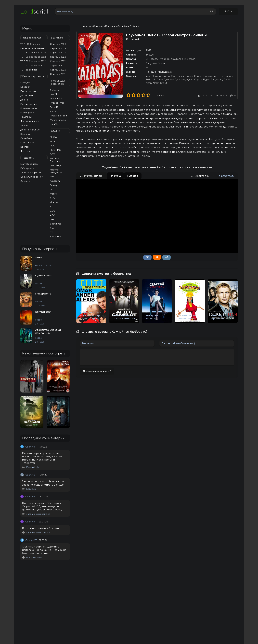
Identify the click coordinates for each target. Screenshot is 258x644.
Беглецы (29, 489)
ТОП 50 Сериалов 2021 (33, 65)
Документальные (30, 130)
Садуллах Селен (155, 63)
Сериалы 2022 (58, 61)
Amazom (55, 181)
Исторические (29, 104)
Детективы (27, 95)
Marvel (54, 194)
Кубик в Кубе (57, 103)
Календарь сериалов (32, 48)
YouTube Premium (55, 160)
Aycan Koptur (194, 80)
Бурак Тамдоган (213, 80)
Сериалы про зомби (32, 177)
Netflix (53, 137)
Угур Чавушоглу (223, 76)
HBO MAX (55, 150)
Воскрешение (32, 557)
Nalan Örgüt (160, 83)
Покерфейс (31, 467)
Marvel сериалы (29, 164)
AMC (53, 207)
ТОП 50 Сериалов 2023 (33, 57)
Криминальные (29, 108)
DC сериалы (27, 168)
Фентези (25, 151)
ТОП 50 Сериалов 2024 (33, 53)
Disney (54, 185)
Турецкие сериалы (31, 172)
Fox (52, 177)
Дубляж (54, 90)
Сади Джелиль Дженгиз (171, 80)
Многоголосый (58, 120)
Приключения (28, 91)
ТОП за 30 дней (29, 70)
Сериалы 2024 (58, 53)
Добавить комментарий (97, 371)
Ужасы (24, 125)
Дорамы (25, 181)
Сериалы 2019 (58, 74)
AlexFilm (55, 111)
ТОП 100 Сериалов (31, 44)
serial (34, 11)
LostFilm (54, 94)
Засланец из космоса (36, 514)
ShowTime (56, 224)
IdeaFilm (55, 124)
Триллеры (26, 117)
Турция (150, 55)
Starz (53, 228)
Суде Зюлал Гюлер (182, 76)
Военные (26, 134)
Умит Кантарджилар (158, 76)
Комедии (25, 83)
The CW (54, 202)
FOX (52, 154)
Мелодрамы (27, 112)
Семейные (26, 138)
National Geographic (56, 171)
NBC (52, 219)
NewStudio (56, 98)
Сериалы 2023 (58, 57)
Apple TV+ (55, 237)
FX (51, 232)
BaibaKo (55, 107)
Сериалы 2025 (58, 48)
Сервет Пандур (203, 76)
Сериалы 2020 (58, 70)
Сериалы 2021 (58, 65)
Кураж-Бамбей (58, 116)
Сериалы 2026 (58, 44)
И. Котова (152, 59)
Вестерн (25, 147)
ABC (52, 215)
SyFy (53, 198)
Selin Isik (151, 80)
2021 (148, 50)
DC (52, 189)
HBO (53, 146)
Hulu (52, 141)
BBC (52, 211)
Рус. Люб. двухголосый (172, 59)
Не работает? (224, 176)
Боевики (25, 87)
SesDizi (191, 59)
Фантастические (30, 121)
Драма (24, 100)
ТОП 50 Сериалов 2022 (33, 61)
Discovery (55, 165)
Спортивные (27, 142)
